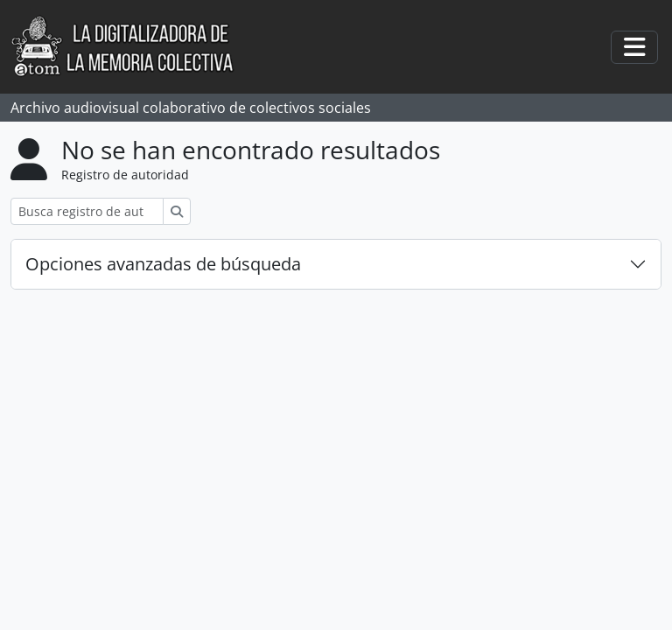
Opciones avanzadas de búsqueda (163, 264)
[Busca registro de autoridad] (87, 211)
